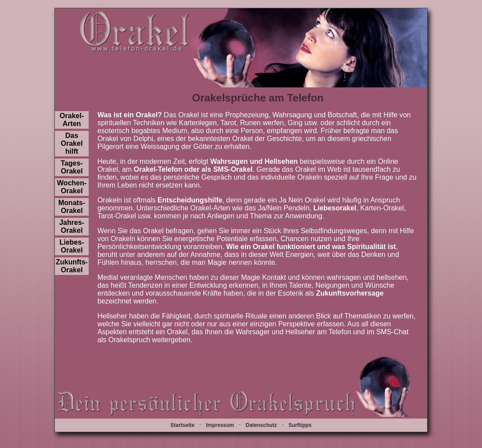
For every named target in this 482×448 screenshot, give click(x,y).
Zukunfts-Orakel (72, 266)
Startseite (182, 425)
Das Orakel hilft (72, 143)
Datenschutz (261, 425)
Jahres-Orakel (72, 226)
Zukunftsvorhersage (350, 293)
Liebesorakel (335, 208)
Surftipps (300, 425)
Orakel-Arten (72, 120)
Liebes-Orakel (72, 246)
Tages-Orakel (72, 167)
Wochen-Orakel (72, 187)
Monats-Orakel (72, 207)
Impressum (220, 425)
